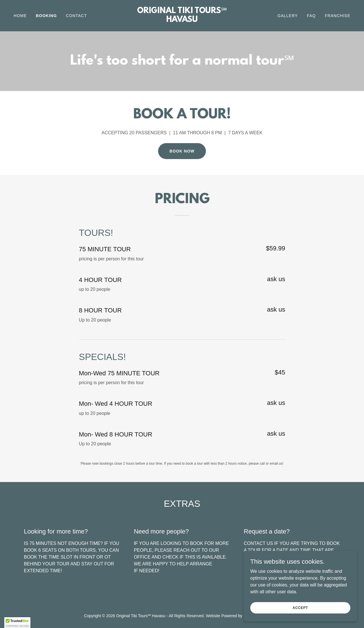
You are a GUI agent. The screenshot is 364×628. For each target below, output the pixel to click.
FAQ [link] (311, 16)
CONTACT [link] (76, 16)
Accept (300, 608)
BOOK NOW (182, 151)
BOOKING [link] (46, 16)
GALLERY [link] (288, 16)
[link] (182, 20)
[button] (17, 623)
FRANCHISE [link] (338, 16)
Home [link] (20, 16)
